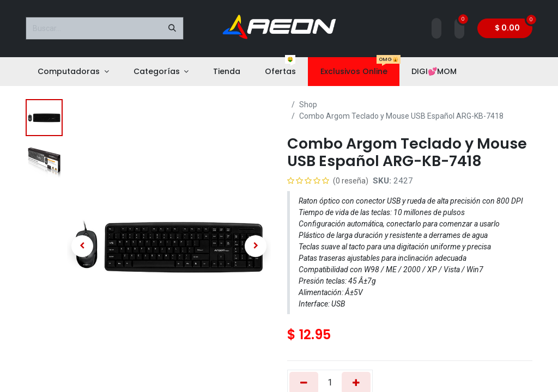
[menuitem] (73, 72)
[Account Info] (436, 28)
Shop (308, 105)
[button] (82, 246)
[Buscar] (172, 28)
